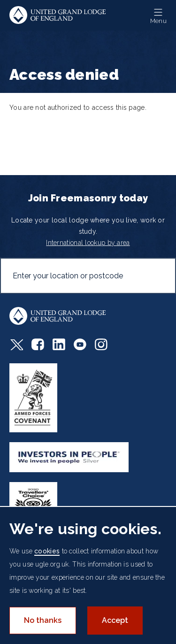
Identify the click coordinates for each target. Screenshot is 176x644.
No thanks (43, 620)
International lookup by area (88, 243)
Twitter (16, 344)
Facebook (38, 344)
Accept (115, 620)
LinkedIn (59, 344)
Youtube (80, 344)
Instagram (101, 344)
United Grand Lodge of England (58, 15)
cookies (47, 551)
